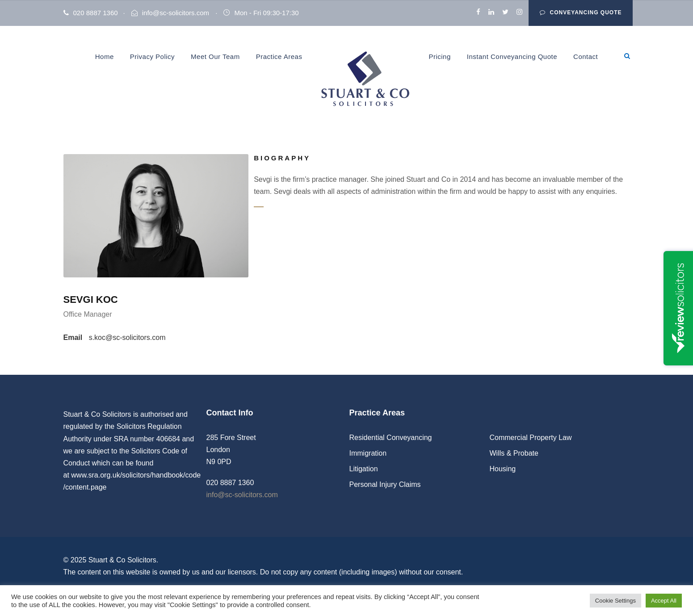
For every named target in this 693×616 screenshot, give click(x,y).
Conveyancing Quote (581, 13)
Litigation (364, 469)
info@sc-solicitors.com (176, 13)
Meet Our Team (215, 57)
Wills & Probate (514, 453)
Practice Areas (279, 57)
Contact (586, 57)
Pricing (439, 57)
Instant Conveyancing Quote (512, 57)
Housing (503, 469)
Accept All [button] (664, 601)
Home (105, 57)
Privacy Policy (152, 57)
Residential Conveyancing (391, 438)
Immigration (368, 453)
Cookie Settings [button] (615, 601)
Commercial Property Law (531, 438)
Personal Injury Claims (385, 484)
